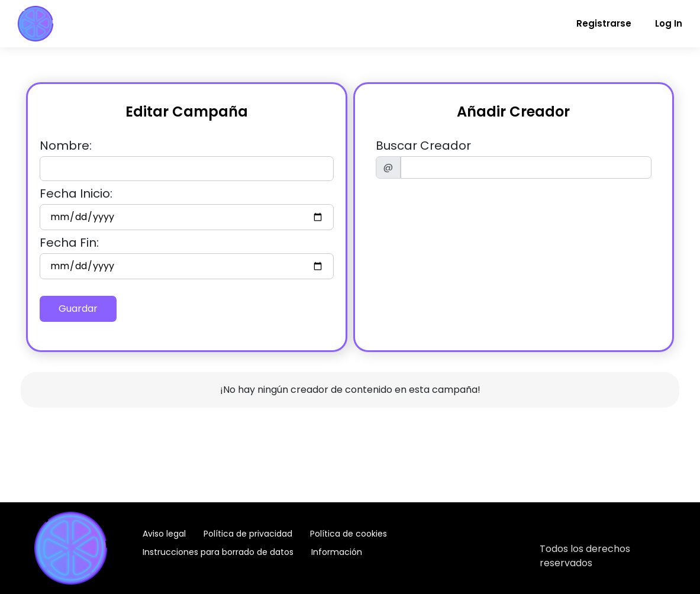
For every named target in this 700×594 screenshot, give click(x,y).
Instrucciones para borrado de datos (218, 552)
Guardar (78, 309)
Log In (669, 23)
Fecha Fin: (69, 243)
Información (337, 552)
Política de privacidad (248, 534)
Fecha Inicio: (76, 193)
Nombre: (66, 146)
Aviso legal (164, 534)
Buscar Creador (423, 146)
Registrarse (604, 23)
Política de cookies (349, 534)
